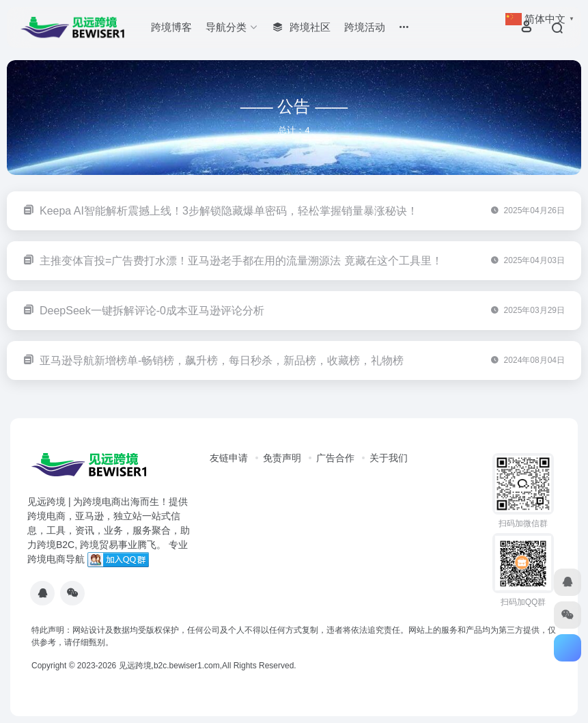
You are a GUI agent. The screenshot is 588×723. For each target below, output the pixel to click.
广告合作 (335, 458)
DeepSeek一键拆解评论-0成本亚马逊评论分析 (152, 311)
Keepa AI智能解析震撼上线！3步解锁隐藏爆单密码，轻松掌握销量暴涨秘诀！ (229, 211)
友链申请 (229, 458)
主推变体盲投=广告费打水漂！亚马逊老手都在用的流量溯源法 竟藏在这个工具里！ (241, 261)
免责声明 (282, 458)
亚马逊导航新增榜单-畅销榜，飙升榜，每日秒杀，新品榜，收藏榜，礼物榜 (222, 360)
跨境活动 (365, 27)
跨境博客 (171, 27)
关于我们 (389, 458)
